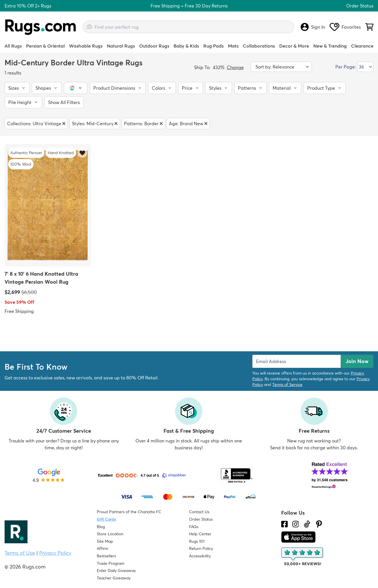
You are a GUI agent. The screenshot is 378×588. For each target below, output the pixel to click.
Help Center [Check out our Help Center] (200, 534)
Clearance (362, 46)
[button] (17, 88)
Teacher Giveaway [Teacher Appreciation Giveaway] (114, 578)
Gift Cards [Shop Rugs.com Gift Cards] (106, 519)
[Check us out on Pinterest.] (319, 524)
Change (235, 67)
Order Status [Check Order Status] (201, 519)
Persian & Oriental (45, 46)
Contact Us (199, 512)
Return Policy (201, 548)
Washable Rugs (86, 46)
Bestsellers (106, 556)
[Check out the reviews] (303, 557)
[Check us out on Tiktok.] (307, 524)
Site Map (105, 541)
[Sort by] (281, 67)
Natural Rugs (121, 46)
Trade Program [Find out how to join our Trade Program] (111, 563)
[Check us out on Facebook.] (285, 524)
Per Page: (346, 67)
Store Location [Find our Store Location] (110, 534)
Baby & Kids (186, 46)
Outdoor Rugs (154, 46)
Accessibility (200, 556)
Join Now (357, 361)
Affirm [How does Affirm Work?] (102, 548)
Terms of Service (287, 385)
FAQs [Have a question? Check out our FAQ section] (194, 527)
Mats (233, 46)
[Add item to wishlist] (82, 153)
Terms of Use (20, 553)
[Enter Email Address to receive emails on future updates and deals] (297, 361)
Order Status (360, 6)
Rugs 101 (197, 541)
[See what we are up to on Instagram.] (296, 524)
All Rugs (13, 46)
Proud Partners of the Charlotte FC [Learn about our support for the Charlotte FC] (129, 512)
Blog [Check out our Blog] (101, 527)
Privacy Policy (55, 553)
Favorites (345, 27)
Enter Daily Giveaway (116, 571)
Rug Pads (213, 46)
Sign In (313, 27)
